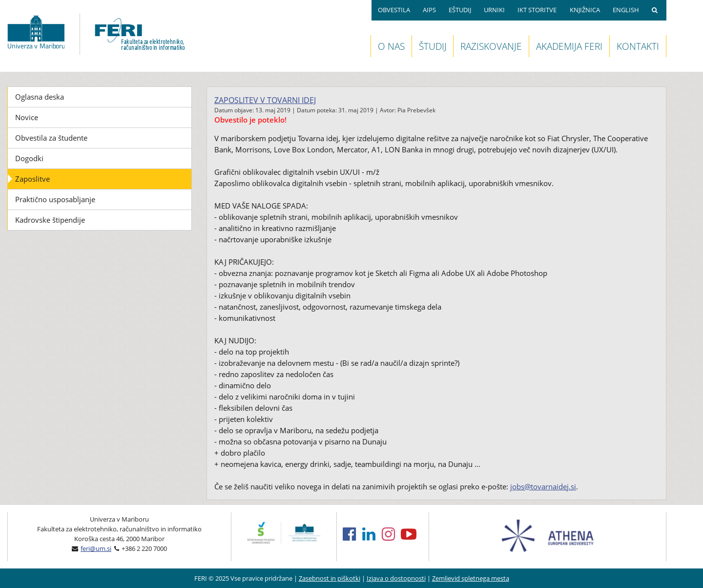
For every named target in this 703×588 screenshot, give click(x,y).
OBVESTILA (394, 10)
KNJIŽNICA (585, 10)
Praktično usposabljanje (55, 199)
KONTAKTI (638, 46)
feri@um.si (96, 548)
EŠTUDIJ (460, 10)
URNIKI (494, 10)
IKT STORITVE (537, 10)
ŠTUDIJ (433, 46)
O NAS (391, 46)
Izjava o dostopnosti (396, 578)
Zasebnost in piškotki (330, 578)
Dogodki (29, 158)
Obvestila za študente (51, 138)
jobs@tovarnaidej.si (543, 486)
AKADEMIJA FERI (569, 46)
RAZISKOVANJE (491, 46)
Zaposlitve (32, 179)
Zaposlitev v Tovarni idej (265, 100)
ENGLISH (626, 10)
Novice (27, 117)
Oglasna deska (40, 97)
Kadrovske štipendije (50, 220)
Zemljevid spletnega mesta (471, 578)
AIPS (429, 10)
